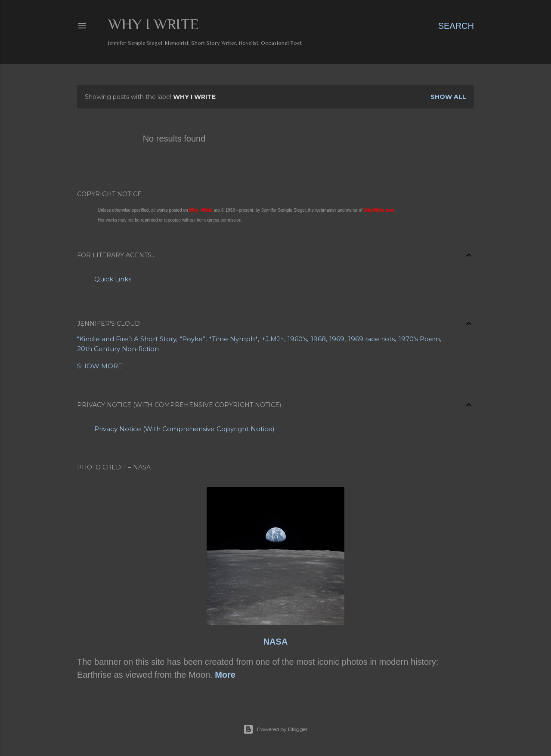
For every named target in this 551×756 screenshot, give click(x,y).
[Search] (456, 26)
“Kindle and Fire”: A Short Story (127, 339)
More (225, 675)
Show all (448, 97)
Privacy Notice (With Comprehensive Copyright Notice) (184, 429)
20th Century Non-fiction (118, 349)
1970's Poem (419, 339)
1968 (318, 339)
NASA (276, 642)
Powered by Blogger (275, 729)
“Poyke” (193, 339)
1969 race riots (371, 339)
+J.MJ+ (273, 339)
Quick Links (113, 279)
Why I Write (153, 24)
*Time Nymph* (233, 339)
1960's (297, 339)
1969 (337, 339)
